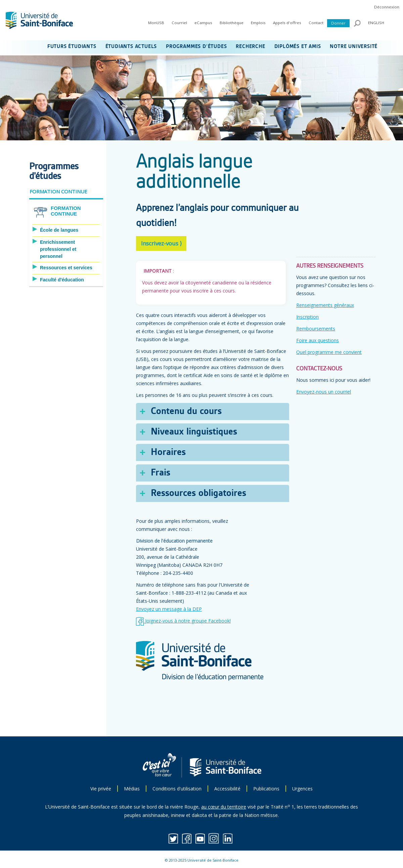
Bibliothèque (232, 23)
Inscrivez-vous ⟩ (162, 243)
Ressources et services (66, 268)
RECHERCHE (250, 47)
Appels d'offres (287, 23)
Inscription (307, 317)
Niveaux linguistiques (194, 432)
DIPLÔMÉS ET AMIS (298, 47)
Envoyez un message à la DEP (169, 609)
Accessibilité (227, 789)
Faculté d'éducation (62, 280)
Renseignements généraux (325, 305)
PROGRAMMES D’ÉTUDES (196, 47)
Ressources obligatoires (198, 493)
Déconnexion (387, 7)
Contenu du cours (186, 411)
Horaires (168, 452)
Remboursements (316, 329)
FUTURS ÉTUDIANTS (72, 47)
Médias (132, 789)
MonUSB (156, 23)
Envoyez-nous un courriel (324, 392)
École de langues (59, 230)
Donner (338, 23)
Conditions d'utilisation (177, 789)
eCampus (203, 23)
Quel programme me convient (329, 352)
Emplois (258, 23)
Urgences (302, 789)
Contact (316, 23)
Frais (161, 473)
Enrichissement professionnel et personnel (58, 249)
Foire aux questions (318, 340)
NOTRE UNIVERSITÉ (354, 47)
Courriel (179, 23)
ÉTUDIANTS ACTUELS (131, 47)
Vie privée (101, 789)
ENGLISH (376, 23)
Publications (266, 789)
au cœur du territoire (224, 807)
